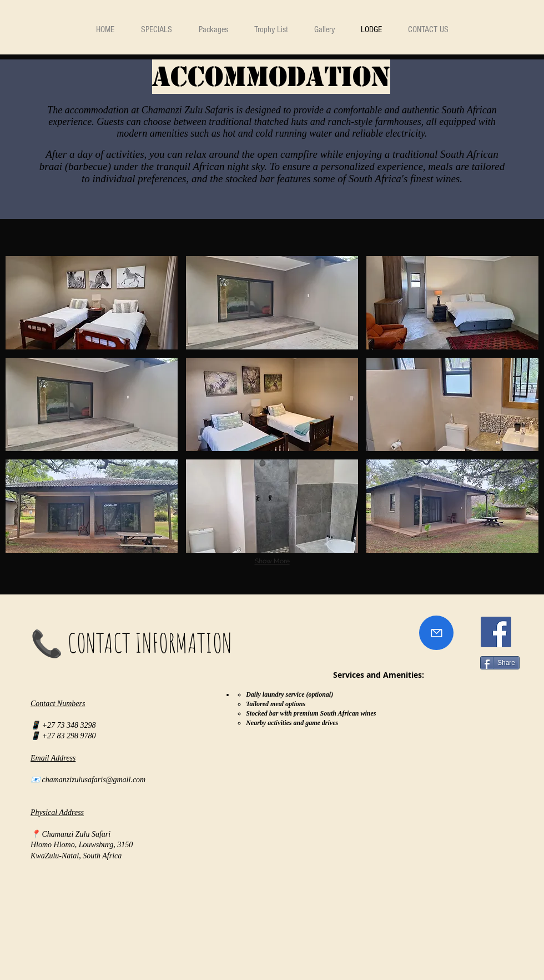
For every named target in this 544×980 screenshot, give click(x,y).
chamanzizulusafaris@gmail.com (94, 780)
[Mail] (436, 633)
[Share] (500, 663)
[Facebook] (496, 632)
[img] (92, 303)
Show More (272, 561)
